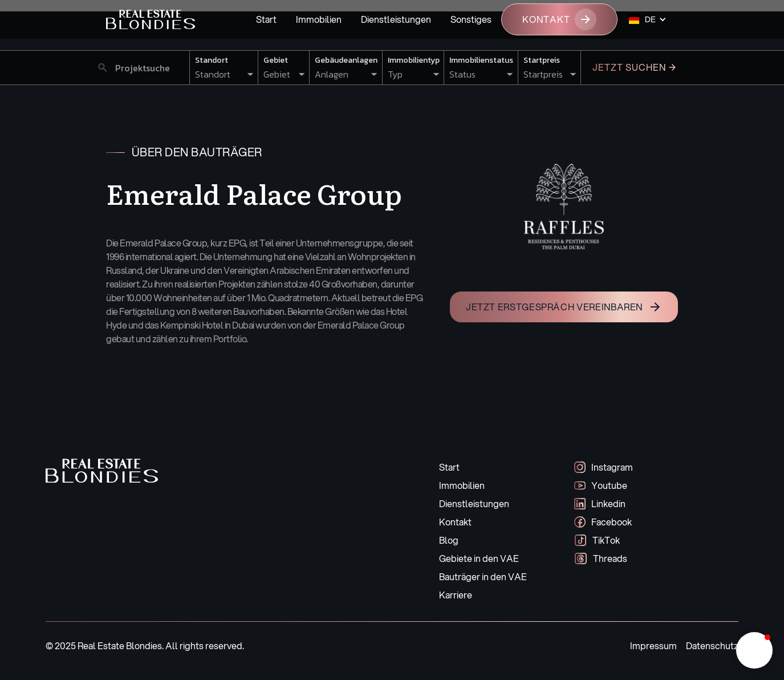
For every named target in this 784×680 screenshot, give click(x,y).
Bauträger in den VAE (483, 576)
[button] (648, 19)
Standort (212, 60)
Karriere (456, 595)
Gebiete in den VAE (479, 558)
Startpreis (542, 60)
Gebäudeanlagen (346, 60)
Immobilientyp (414, 60)
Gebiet (276, 60)
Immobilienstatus (481, 60)
